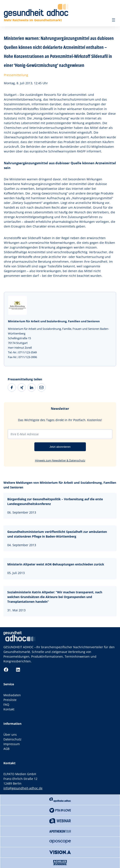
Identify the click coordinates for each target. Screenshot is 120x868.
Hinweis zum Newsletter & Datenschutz (60, 460)
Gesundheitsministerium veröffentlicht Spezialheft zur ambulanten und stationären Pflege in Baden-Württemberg (57, 534)
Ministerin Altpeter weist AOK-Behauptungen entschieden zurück (56, 564)
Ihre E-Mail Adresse (25, 434)
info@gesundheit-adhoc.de (23, 788)
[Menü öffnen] (114, 20)
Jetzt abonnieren (60, 447)
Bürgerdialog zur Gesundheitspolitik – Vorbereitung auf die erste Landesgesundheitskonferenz (55, 501)
